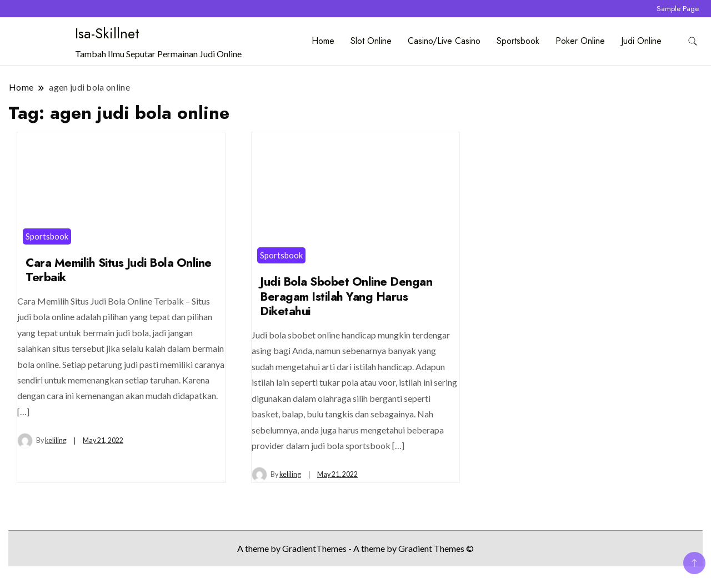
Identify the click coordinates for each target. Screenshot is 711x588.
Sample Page (678, 9)
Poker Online (580, 41)
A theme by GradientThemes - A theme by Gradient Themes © (355, 548)
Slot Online (371, 41)
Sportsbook (518, 41)
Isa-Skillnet (107, 33)
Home (323, 41)
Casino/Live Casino (444, 41)
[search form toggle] (693, 41)
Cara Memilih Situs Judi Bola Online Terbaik (119, 270)
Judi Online (641, 41)
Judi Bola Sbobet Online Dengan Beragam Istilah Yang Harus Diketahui (346, 296)
